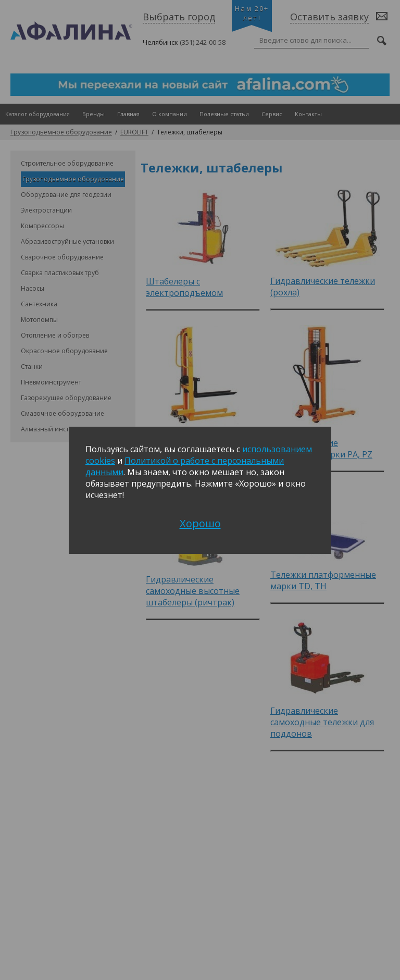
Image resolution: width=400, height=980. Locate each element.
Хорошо (200, 523)
